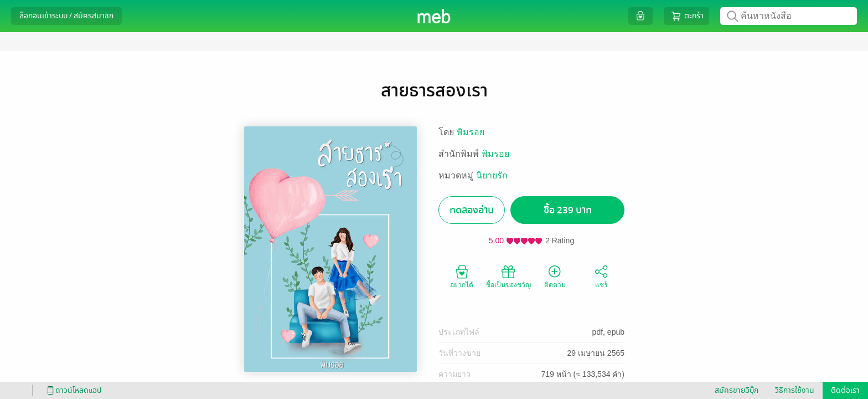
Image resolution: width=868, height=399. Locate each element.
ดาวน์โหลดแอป (73, 390)
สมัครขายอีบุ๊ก (737, 390)
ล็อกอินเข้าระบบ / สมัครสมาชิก (66, 16)
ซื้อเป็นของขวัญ (508, 276)
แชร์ (601, 276)
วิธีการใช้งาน (795, 390)
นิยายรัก (492, 175)
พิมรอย (471, 132)
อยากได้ (462, 276)
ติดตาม (555, 276)
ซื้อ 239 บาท (568, 210)
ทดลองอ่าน (472, 210)
